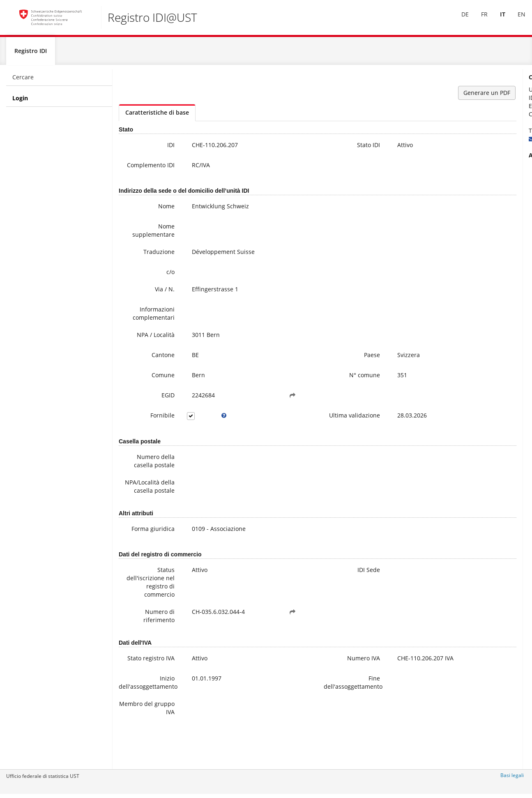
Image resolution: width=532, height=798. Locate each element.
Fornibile (147, 424)
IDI (156, 148)
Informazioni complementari (140, 322)
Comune (148, 384)
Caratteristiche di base (157, 116)
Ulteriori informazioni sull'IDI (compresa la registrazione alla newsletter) (484, 183)
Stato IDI (308, 148)
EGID (153, 404)
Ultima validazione (304, 428)
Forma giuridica (147, 555)
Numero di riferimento (144, 643)
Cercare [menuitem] (23, 80)
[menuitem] (459, 20)
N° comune (304, 384)
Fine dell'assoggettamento (302, 715)
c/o (155, 280)
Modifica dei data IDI (483, 212)
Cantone (148, 363)
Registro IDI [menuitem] (31, 54)
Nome (151, 215)
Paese (311, 363)
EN (516, 20)
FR (479, 20)
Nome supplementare (140, 239)
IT (497, 20)
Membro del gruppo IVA (143, 740)
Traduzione (144, 260)
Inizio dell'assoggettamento (142, 715)
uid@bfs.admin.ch (471, 142)
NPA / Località (140, 343)
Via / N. (150, 298)
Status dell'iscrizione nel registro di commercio (140, 609)
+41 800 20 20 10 (472, 134)
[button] (255, 404)
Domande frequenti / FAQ (490, 204)
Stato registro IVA (141, 689)
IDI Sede (308, 597)
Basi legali (512, 778)
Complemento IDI (140, 172)
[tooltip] (201, 424)
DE (459, 20)
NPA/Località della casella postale (142, 504)
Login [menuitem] (20, 101)
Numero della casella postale (139, 474)
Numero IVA (303, 685)
